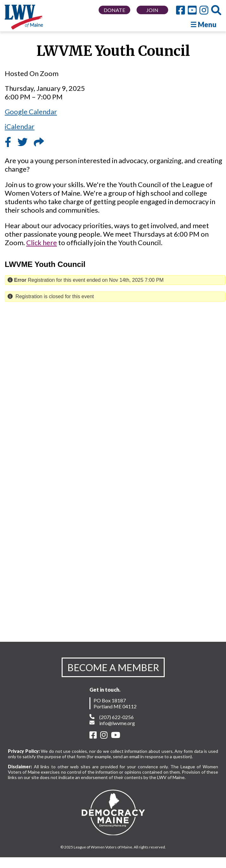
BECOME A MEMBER (113, 667)
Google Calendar (31, 112)
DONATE (114, 10)
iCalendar (20, 126)
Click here (42, 242)
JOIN (152, 10)
